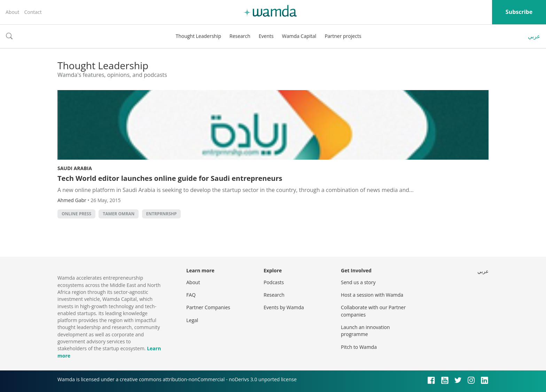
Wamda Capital (299, 36)
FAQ (191, 295)
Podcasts (274, 282)
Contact (33, 12)
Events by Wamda (284, 307)
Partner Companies (208, 307)
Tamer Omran (119, 214)
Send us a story (358, 282)
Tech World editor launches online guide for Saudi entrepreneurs (170, 178)
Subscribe (519, 12)
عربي (534, 36)
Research (240, 36)
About (12, 12)
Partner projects (343, 36)
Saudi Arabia (75, 168)
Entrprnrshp (162, 214)
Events (266, 36)
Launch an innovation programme (365, 331)
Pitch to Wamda (359, 347)
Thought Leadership (198, 36)
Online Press (76, 214)
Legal (192, 320)
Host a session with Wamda (372, 295)
